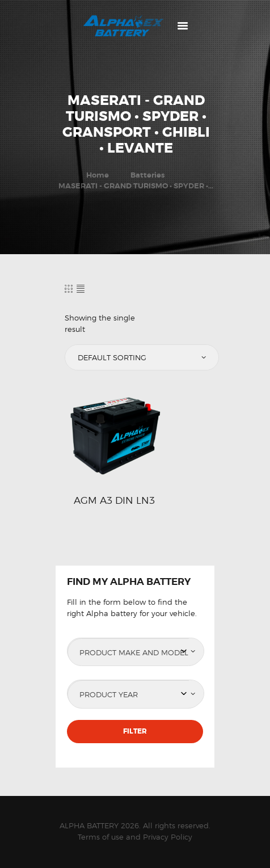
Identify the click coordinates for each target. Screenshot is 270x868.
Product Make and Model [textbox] (134, 652)
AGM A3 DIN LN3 (114, 500)
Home (98, 175)
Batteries (147, 175)
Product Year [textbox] (109, 694)
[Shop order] (141, 357)
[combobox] (135, 652)
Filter (135, 731)
